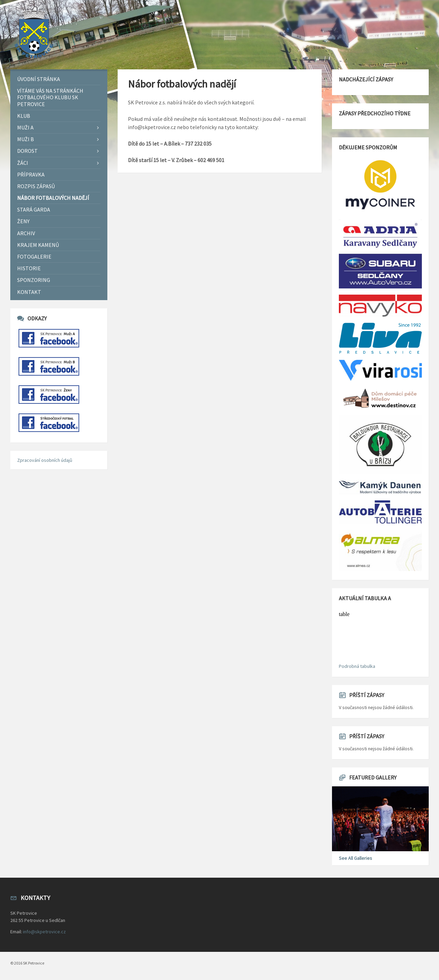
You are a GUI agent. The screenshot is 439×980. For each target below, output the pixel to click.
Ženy (23, 221)
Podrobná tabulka (357, 666)
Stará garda (34, 209)
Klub (24, 116)
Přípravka (31, 174)
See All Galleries (355, 858)
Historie (29, 268)
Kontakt (29, 292)
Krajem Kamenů (38, 245)
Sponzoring (34, 280)
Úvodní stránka (39, 79)
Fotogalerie (34, 257)
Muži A (25, 127)
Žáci (23, 163)
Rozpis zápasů (36, 186)
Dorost (27, 151)
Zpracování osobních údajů (45, 460)
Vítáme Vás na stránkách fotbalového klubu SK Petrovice (50, 97)
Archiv (26, 233)
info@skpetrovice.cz (44, 932)
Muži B (26, 139)
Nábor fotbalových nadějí (53, 198)
